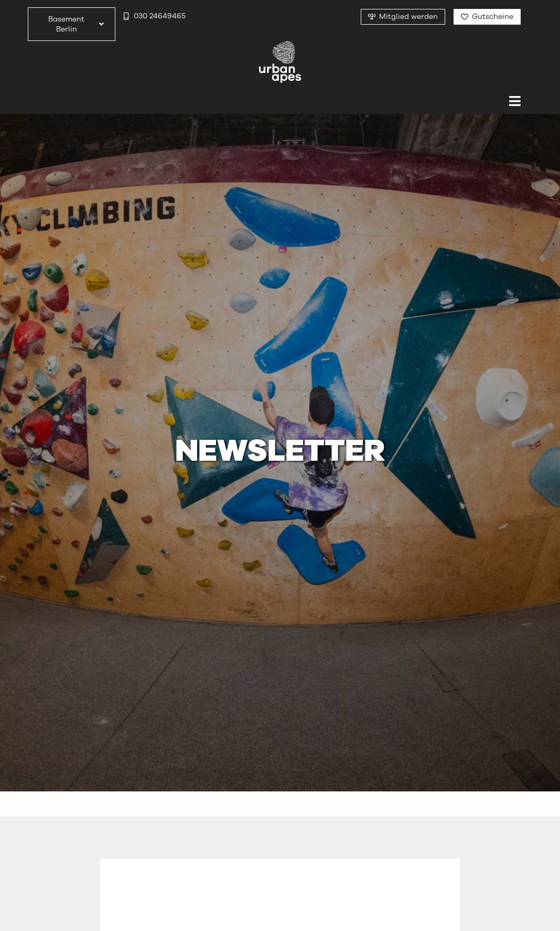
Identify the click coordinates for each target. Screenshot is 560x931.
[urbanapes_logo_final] (280, 45)
